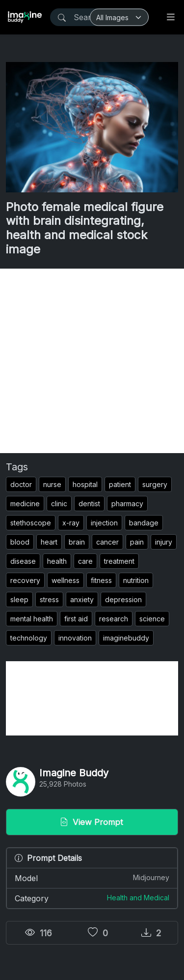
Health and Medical (138, 898)
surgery (155, 484)
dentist (89, 504)
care (85, 561)
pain (137, 542)
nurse (52, 484)
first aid (76, 619)
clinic (59, 504)
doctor (21, 484)
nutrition (136, 580)
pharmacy (127, 504)
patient (120, 484)
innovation (75, 638)
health (57, 561)
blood (20, 542)
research (114, 619)
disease (23, 561)
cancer (107, 542)
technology (29, 638)
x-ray (71, 523)
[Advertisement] (92, 361)
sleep (19, 599)
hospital (85, 484)
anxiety (82, 599)
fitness (101, 580)
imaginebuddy (126, 638)
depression (123, 599)
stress (49, 599)
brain (77, 542)
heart (49, 542)
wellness (66, 580)
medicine (25, 504)
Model (92, 878)
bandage (144, 523)
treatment (119, 561)
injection (104, 523)
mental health (32, 619)
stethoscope (31, 523)
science (152, 619)
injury (164, 542)
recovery (25, 580)
